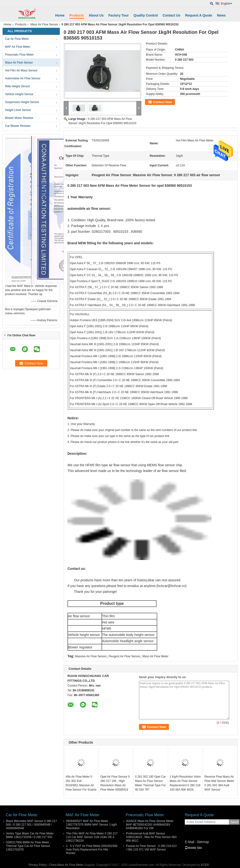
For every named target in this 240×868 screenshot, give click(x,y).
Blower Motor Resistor (19, 118)
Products (77, 15)
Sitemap (203, 842)
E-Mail (190, 842)
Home (60, 15)
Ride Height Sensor (18, 86)
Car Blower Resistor (18, 126)
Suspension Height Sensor (22, 102)
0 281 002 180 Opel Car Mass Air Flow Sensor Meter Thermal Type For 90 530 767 (150, 783)
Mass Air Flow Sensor (44, 24)
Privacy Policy (38, 865)
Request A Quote (199, 15)
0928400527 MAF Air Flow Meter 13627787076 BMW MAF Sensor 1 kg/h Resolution (91, 825)
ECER (205, 865)
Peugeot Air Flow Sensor (125, 656)
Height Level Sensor (18, 110)
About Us (96, 15)
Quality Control (146, 15)
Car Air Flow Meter (17, 39)
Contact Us (171, 15)
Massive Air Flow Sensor (91, 656)
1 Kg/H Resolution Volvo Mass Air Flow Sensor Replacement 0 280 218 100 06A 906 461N (185, 783)
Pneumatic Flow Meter (19, 55)
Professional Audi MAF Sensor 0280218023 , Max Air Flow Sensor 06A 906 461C (151, 837)
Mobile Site (193, 848)
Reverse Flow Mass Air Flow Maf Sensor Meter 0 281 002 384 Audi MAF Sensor (219, 783)
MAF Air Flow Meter (18, 47)
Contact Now (162, 102)
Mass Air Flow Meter (155, 656)
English (226, 4)
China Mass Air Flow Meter (66, 865)
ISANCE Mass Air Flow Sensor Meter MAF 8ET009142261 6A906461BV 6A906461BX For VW (150, 825)
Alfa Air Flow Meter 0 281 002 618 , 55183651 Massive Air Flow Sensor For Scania (81, 783)
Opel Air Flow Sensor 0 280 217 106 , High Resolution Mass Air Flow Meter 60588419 (115, 783)
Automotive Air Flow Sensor (23, 78)
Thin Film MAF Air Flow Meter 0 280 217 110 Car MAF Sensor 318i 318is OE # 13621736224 (92, 837)
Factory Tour (119, 15)
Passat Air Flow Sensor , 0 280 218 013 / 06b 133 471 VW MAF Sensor (151, 848)
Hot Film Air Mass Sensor (21, 70)
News (221, 15)
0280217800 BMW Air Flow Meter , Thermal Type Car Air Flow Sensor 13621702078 (28, 846)
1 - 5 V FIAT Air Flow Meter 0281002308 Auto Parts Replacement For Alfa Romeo (92, 850)
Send (234, 822)
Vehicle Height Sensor (19, 94)
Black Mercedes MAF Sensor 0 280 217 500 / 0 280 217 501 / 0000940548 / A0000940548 (31, 825)
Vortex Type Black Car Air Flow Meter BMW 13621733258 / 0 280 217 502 (30, 835)
